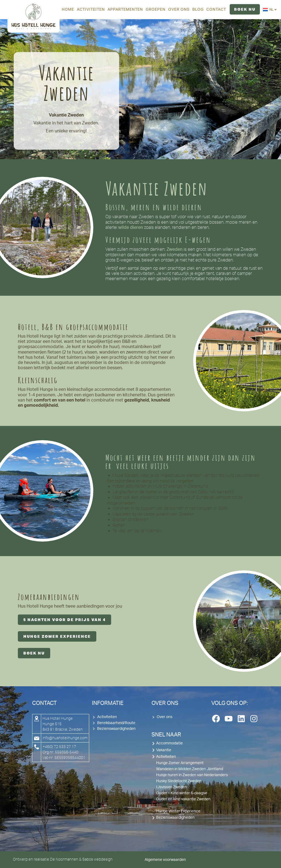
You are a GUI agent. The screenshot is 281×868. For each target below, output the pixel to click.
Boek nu (34, 653)
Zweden (175, 249)
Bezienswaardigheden (116, 729)
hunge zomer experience (57, 636)
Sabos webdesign (97, 859)
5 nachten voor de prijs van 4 (64, 620)
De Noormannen (64, 859)
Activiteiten (107, 717)
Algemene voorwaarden (165, 860)
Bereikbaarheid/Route (116, 723)
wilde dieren (131, 227)
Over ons (165, 717)
